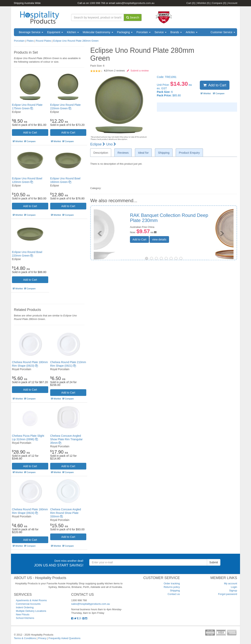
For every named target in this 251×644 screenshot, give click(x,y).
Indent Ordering (25, 607)
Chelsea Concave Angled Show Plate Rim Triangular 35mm (66, 439)
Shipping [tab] (164, 153)
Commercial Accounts (28, 604)
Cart (191, 3)
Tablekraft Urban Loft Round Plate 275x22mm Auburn (190, 218)
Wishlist (203, 3)
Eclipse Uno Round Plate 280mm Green (76, 41)
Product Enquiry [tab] (189, 153)
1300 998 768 (97, 3)
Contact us (174, 594)
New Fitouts (23, 614)
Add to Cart (30, 132)
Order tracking (172, 583)
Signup (233, 591)
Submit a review (138, 71)
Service (161, 32)
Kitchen (73, 32)
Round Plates (44, 41)
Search (133, 17)
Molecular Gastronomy (98, 32)
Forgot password (228, 594)
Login (234, 587)
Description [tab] (101, 153)
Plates (30, 41)
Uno (111, 144)
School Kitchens (25, 618)
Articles (192, 32)
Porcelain (144, 32)
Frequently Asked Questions (65, 638)
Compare (219, 3)
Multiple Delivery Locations (31, 611)
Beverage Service (31, 32)
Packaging (125, 32)
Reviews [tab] (123, 153)
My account (231, 583)
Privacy (42, 638)
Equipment (55, 32)
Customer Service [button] (223, 32)
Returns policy (172, 587)
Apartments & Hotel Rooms (31, 600)
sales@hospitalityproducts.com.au (135, 3)
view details (184, 239)
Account (233, 3)
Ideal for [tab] (143, 153)
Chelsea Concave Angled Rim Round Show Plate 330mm (66, 513)
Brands (176, 32)
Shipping (175, 591)
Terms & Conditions (25, 638)
